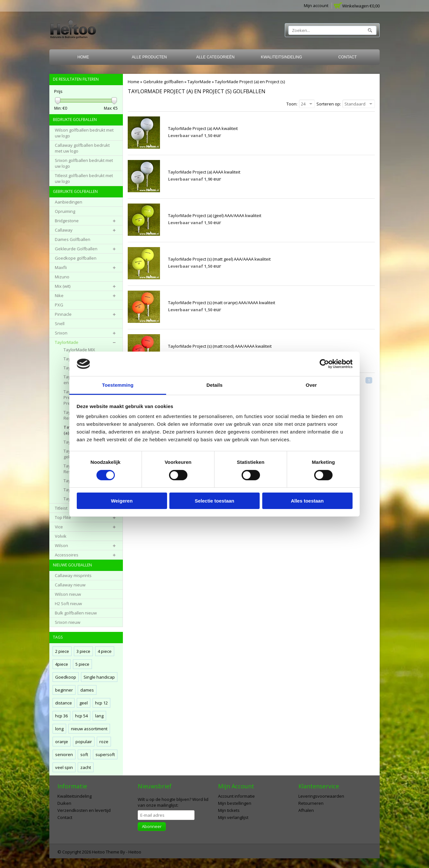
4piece (62, 664)
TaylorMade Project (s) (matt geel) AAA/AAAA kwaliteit (219, 259)
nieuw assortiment (89, 729)
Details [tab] (214, 385)
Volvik (61, 536)
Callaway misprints (73, 575)
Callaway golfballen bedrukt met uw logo (82, 148)
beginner (64, 690)
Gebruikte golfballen (163, 82)
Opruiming (65, 211)
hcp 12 (101, 703)
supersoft (105, 754)
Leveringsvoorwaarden (321, 796)
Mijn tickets (229, 810)
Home (83, 57)
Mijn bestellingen (235, 803)
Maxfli (61, 267)
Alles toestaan (307, 501)
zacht (86, 767)
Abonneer (152, 826)
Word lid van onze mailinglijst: (173, 802)
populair (84, 742)
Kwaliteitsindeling (282, 57)
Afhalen (306, 810)
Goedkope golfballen (76, 258)
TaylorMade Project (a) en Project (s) (250, 82)
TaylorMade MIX (79, 350)
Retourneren (311, 803)
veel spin (64, 767)
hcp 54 (81, 716)
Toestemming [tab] (118, 385)
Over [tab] (311, 385)
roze (104, 742)
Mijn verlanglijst (233, 817)
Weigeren (122, 501)
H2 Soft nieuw (68, 604)
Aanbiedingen (69, 202)
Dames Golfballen (73, 239)
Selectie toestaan (215, 501)
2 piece (62, 651)
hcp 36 (61, 716)
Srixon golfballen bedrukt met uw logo (84, 163)
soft (84, 754)
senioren (64, 754)
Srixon (61, 333)
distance (64, 703)
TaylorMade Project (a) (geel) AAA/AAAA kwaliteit (215, 215)
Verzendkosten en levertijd (84, 810)
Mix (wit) (63, 286)
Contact (348, 57)
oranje (62, 742)
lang (99, 716)
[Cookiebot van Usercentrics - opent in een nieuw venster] (324, 364)
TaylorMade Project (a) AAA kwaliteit (203, 128)
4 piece (105, 651)
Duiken (64, 803)
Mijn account (316, 5)
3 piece (83, 651)
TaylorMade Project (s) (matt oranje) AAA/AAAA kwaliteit (222, 303)
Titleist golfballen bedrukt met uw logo (84, 178)
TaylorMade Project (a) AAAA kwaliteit (204, 172)
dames (87, 690)
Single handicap (99, 677)
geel (84, 703)
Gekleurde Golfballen (76, 249)
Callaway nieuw (70, 585)
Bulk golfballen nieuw (76, 613)
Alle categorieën (215, 57)
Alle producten (150, 57)
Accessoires (67, 555)
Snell (60, 324)
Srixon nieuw (68, 622)
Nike (59, 295)
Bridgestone (67, 221)
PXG (59, 305)
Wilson (61, 545)
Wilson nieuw (68, 594)
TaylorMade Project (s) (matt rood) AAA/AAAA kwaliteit (220, 346)
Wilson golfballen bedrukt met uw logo (84, 133)
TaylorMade (199, 82)
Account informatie (236, 796)
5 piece (82, 664)
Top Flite (63, 517)
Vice (59, 527)
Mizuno (62, 277)
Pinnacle (63, 314)
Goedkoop (66, 677)
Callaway (64, 230)
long (59, 729)
